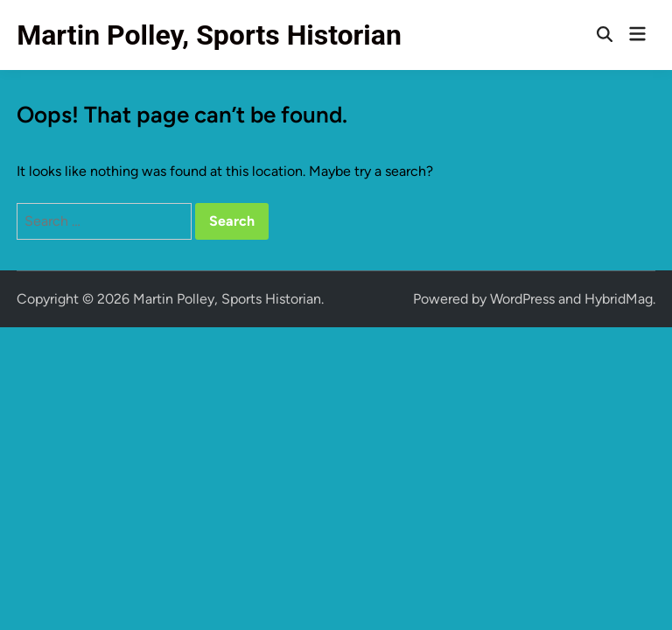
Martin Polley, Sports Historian (209, 35)
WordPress (522, 299)
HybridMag (619, 299)
